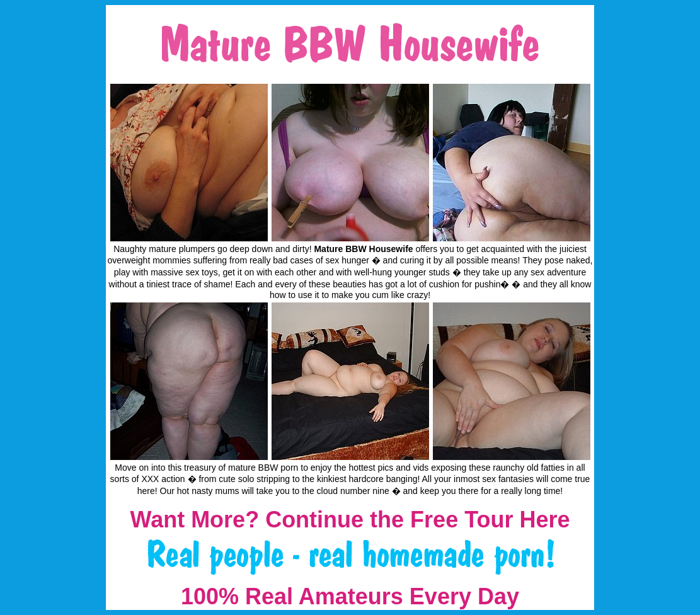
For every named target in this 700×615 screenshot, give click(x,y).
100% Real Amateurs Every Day (350, 596)
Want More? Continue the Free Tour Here (350, 520)
